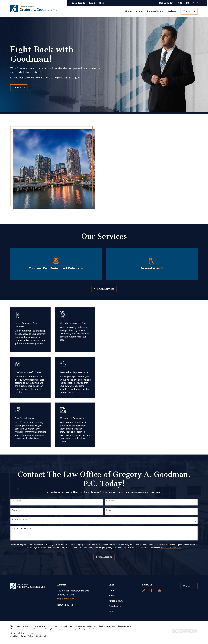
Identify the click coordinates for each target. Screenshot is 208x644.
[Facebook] (152, 590)
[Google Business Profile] (160, 590)
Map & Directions (66, 599)
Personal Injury (116, 601)
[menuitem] (14, 636)
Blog (102, 3)
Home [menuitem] (128, 11)
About (112, 595)
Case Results (78, 3)
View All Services (104, 289)
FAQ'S (92, 3)
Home (112, 590)
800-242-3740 (187, 3)
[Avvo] (144, 590)
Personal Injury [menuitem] (155, 11)
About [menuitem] (139, 11)
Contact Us (189, 11)
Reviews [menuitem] (172, 11)
